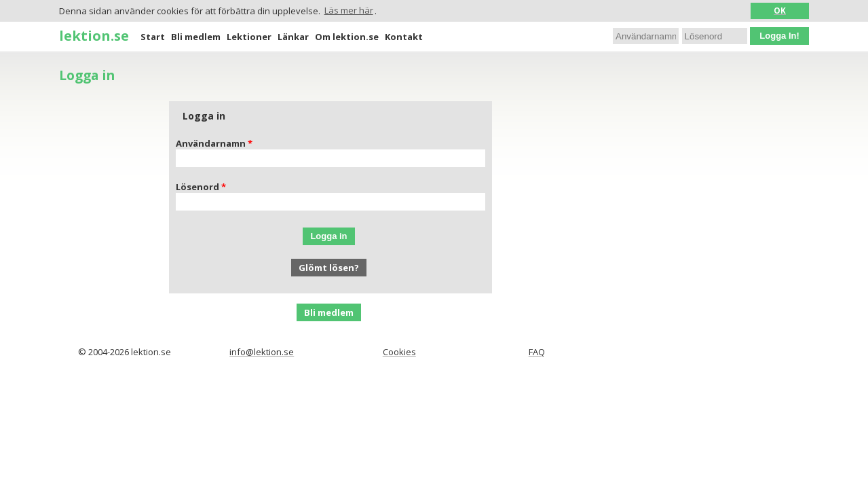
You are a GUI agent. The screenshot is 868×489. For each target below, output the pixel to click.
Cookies (399, 352)
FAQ (537, 352)
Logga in (328, 236)
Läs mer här (349, 10)
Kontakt (404, 37)
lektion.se (94, 35)
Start (153, 37)
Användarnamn (211, 143)
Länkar (293, 37)
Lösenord (197, 187)
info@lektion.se (262, 352)
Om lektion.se (347, 37)
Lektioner (249, 37)
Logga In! (779, 36)
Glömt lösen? (329, 268)
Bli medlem (196, 37)
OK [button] (780, 10)
